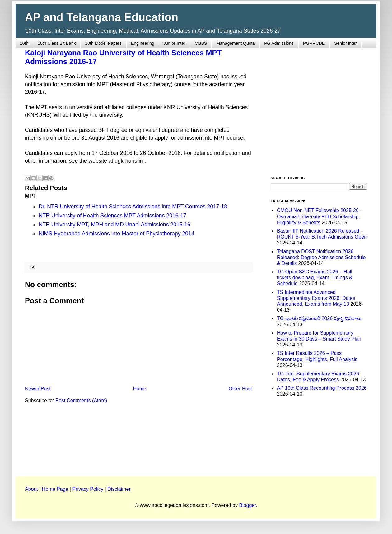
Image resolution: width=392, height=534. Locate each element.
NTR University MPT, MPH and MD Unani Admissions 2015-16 (114, 225)
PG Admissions (279, 43)
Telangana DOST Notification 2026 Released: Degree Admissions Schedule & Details (321, 257)
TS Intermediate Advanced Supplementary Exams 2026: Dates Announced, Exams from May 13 (316, 298)
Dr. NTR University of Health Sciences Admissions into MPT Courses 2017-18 (133, 207)
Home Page (55, 489)
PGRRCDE (314, 43)
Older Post (240, 389)
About (31, 489)
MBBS (201, 43)
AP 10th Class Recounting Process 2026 (322, 388)
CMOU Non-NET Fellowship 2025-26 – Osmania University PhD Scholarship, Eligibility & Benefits (320, 216)
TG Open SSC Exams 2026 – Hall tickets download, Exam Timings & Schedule (315, 278)
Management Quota (236, 43)
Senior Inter (345, 43)
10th (24, 43)
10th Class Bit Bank (57, 43)
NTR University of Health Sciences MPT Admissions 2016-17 (112, 216)
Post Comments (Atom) (81, 400)
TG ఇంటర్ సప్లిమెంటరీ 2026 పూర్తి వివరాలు (319, 318)
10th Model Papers (103, 43)
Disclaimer (119, 489)
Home (140, 389)
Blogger (247, 505)
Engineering (143, 43)
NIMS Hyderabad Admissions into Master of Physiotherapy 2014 (117, 234)
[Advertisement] (58, 108)
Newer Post (38, 389)
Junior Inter (175, 43)
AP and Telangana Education (102, 17)
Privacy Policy (88, 489)
